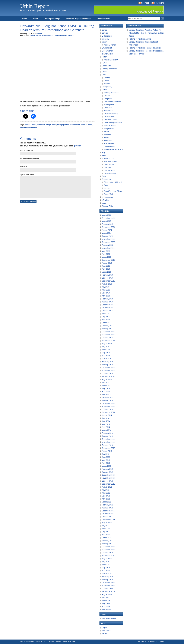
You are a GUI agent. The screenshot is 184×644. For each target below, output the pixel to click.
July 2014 (106, 418)
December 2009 (108, 582)
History (104, 57)
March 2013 (106, 466)
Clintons (107, 96)
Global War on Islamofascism (42, 35)
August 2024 (107, 230)
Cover (106, 81)
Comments (159, 3)
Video (90, 125)
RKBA (106, 132)
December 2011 (108, 511)
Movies (105, 72)
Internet (107, 188)
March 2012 (106, 502)
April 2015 (106, 391)
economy (105, 39)
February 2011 (108, 541)
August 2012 (107, 487)
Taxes (106, 137)
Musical (107, 84)
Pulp (104, 152)
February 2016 (108, 362)
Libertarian (108, 108)
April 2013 (106, 463)
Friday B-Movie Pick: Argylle (140, 39)
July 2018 (106, 287)
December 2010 (108, 547)
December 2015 (108, 368)
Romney (107, 135)
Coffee (104, 30)
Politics (71, 35)
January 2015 (107, 400)
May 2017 (106, 317)
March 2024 (106, 233)
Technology (106, 179)
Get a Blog (142, 642)
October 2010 (107, 553)
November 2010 (108, 550)
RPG (104, 155)
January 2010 (107, 580)
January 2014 (107, 436)
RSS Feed (145, 3)
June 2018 (106, 290)
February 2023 (108, 245)
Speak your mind (27, 175)
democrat (41, 125)
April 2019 (106, 269)
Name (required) (27, 150)
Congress (108, 99)
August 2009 (107, 594)
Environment (107, 48)
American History (111, 60)
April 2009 (106, 606)
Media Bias (108, 111)
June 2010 (106, 565)
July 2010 (106, 562)
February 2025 (108, 224)
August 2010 (107, 559)
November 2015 (108, 371)
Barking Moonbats (111, 93)
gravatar (77, 146)
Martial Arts (106, 66)
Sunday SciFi (109, 170)
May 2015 (106, 388)
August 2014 (107, 415)
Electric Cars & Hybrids (113, 182)
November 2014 (108, 406)
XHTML (105, 634)
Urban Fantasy (110, 173)
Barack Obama (31, 125)
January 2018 (107, 302)
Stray (104, 176)
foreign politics (63, 125)
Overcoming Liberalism (113, 123)
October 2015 (107, 374)
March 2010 (106, 574)
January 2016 (107, 365)
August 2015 (107, 379)
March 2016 (106, 359)
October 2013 (107, 445)
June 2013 (106, 457)
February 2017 (108, 326)
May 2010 (106, 568)
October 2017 (107, 311)
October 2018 (107, 278)
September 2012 (108, 484)
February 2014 (108, 433)
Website (23, 166)
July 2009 (106, 597)
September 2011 (108, 520)
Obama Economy (111, 114)
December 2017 (108, 305)
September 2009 (108, 591)
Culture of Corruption (112, 102)
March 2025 (106, 221)
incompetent (75, 125)
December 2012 (108, 475)
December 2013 (108, 439)
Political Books (103, 19)
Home (24, 19)
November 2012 (108, 478)
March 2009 (106, 609)
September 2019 (108, 260)
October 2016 (107, 338)
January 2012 (107, 508)
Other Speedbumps (52, 19)
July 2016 (106, 347)
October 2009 (107, 588)
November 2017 (108, 308)
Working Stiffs (107, 206)
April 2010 (106, 571)
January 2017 (107, 329)
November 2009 (108, 585)
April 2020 (106, 254)
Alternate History (111, 161)
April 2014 (106, 427)
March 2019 (106, 272)
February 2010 (108, 577)
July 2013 (106, 454)
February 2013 (108, 469)
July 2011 (106, 526)
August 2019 (107, 263)
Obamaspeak (109, 117)
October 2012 (107, 481)
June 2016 (106, 350)
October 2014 (107, 409)
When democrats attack (113, 149)
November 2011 (108, 514)
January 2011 (107, 544)
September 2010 (108, 556)
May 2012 (106, 496)
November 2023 (108, 239)
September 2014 (108, 412)
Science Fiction (108, 158)
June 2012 (106, 493)
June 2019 (106, 266)
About (35, 19)
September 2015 (108, 376)
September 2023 (108, 242)
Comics (105, 33)
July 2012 (106, 490)
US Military (106, 200)
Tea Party (108, 140)
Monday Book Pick (109, 69)
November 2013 (108, 442)
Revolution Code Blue (45, 642)
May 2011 (106, 532)
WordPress (106, 631)
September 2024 (108, 227)
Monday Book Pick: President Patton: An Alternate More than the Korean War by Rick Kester (146, 33)
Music (104, 75)
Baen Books (109, 164)
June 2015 (106, 385)
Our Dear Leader (60, 35)
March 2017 (106, 323)
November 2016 (108, 335)
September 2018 (108, 281)
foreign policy (51, 125)
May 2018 (106, 293)
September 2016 (108, 341)
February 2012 (108, 505)
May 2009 (106, 603)
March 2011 (106, 538)
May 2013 (106, 460)
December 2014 (108, 403)
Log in (104, 628)
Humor (104, 63)
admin (39, 34)
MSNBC (84, 125)
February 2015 (108, 397)
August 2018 (107, 284)
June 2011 (106, 529)
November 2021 (108, 248)
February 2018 (108, 299)
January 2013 (107, 472)
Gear (106, 185)
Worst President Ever (28, 128)
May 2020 (106, 251)
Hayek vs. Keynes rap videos (79, 19)
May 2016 (106, 353)
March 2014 (106, 430)
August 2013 (107, 451)
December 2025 (108, 218)
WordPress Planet (109, 618)
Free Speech (109, 105)
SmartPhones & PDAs (113, 191)
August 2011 (107, 523)
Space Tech (109, 194)
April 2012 (106, 499)
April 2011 (106, 535)
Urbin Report (34, 6)
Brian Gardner (69, 642)
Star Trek (108, 167)
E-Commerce (107, 36)
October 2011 (107, 517)
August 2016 (107, 344)
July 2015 (106, 382)
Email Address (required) (30, 158)
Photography (107, 87)
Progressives (109, 129)
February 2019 (108, 275)
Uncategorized (107, 197)
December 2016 (108, 332)
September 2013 (108, 448)
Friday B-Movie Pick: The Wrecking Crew (145, 48)
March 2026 (106, 215)
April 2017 (106, 320)
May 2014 (106, 424)
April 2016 (106, 356)
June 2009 (106, 600)
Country (107, 78)
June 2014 (106, 421)
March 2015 (106, 394)
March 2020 (106, 257)
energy (104, 42)
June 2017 (106, 314)
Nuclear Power (110, 45)
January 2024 (107, 236)
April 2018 (106, 296)
